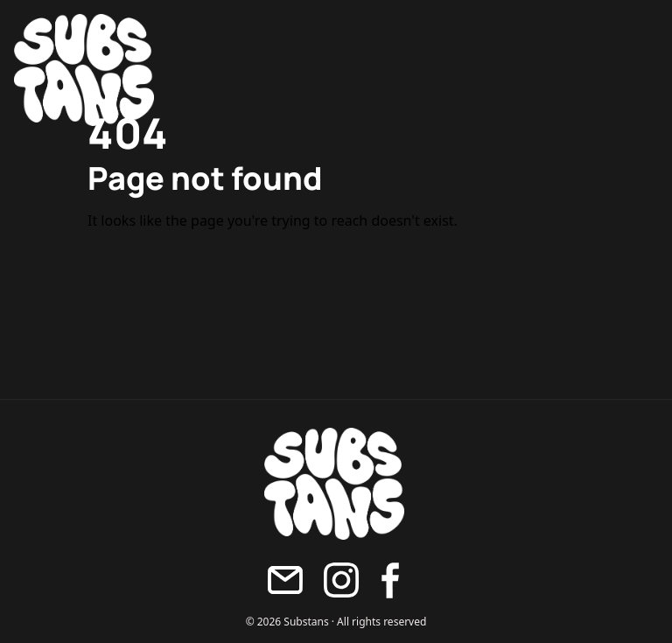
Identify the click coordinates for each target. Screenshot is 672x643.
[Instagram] (341, 580)
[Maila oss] (285, 580)
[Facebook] (390, 580)
